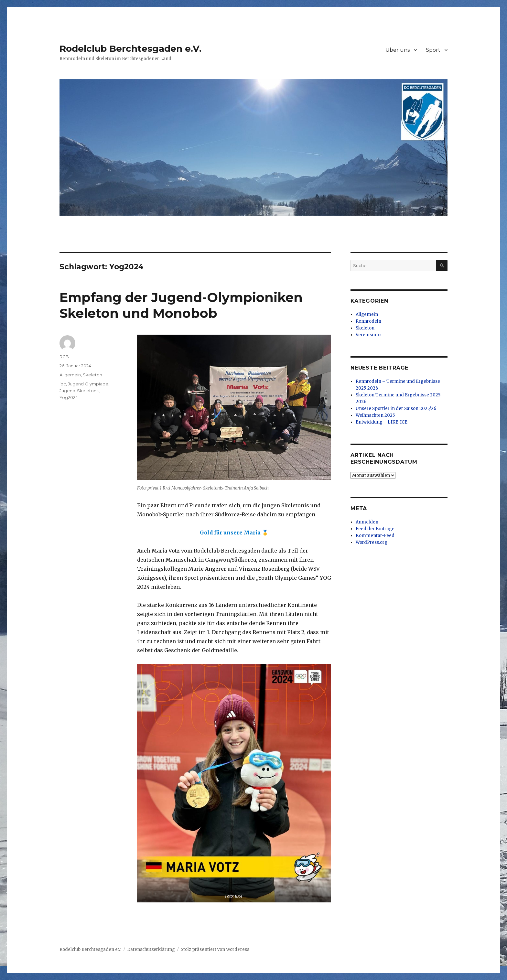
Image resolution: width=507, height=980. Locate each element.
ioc (63, 384)
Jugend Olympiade (88, 384)
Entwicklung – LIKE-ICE (382, 422)
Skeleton (92, 375)
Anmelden (367, 522)
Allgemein (70, 375)
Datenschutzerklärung (151, 949)
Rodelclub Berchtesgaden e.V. (130, 48)
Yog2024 (69, 397)
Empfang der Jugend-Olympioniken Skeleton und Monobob (181, 305)
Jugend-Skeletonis (79, 391)
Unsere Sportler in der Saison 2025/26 (396, 409)
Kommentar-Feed (375, 536)
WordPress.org (372, 542)
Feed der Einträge (375, 529)
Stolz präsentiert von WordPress (215, 949)
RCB (64, 357)
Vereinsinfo (368, 335)
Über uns (398, 50)
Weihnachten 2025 (375, 415)
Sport (433, 50)
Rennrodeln (368, 321)
